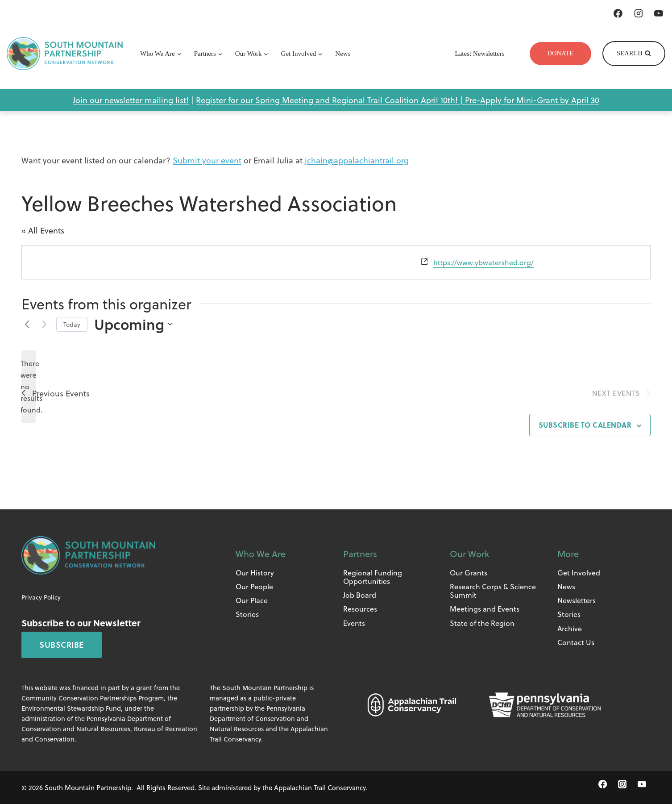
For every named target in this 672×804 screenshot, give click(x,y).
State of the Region (482, 623)
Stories (247, 614)
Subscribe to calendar (585, 425)
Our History (255, 573)
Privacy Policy (41, 597)
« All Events (43, 230)
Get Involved (579, 573)
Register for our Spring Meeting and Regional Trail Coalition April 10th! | (330, 100)
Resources (360, 609)
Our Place (252, 600)
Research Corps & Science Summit (493, 591)
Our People (254, 586)
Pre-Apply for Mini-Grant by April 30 (532, 100)
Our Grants (469, 573)
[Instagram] (639, 13)
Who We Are (261, 554)
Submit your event (207, 160)
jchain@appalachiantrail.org (357, 160)
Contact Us (576, 642)
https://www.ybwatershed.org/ (483, 262)
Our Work (469, 554)
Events (354, 623)
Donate (561, 53)
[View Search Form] (634, 54)
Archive (570, 628)
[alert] (29, 387)
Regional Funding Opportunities (373, 577)
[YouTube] (659, 13)
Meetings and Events (485, 609)
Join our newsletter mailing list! (131, 100)
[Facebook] (618, 13)
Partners (360, 554)
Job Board (360, 595)
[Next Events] (44, 324)
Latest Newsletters (480, 54)
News (343, 54)
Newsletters (577, 600)
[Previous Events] (27, 324)
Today (72, 324)
